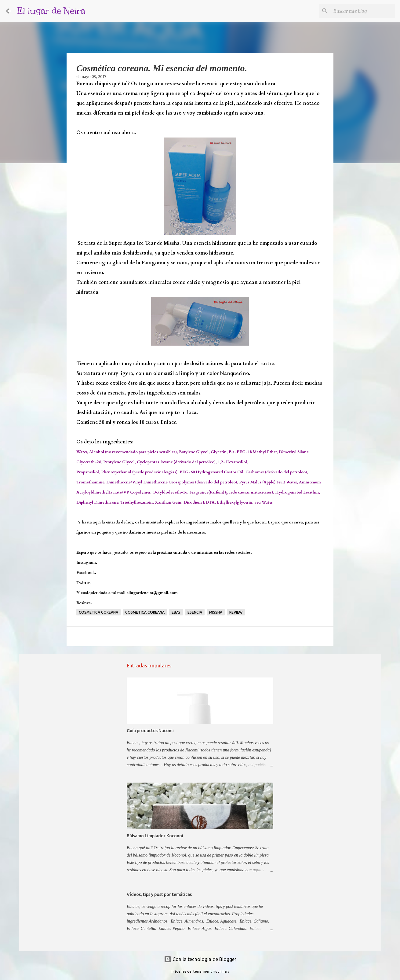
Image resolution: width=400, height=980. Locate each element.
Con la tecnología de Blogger (200, 959)
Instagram (86, 563)
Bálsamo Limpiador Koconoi (155, 836)
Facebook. (86, 573)
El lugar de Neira (51, 11)
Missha (216, 612)
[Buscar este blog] (363, 11)
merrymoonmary (216, 971)
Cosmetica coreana (98, 612)
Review (236, 612)
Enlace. (169, 422)
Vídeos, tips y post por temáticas (159, 894)
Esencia (195, 612)
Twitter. (84, 583)
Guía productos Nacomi (150, 731)
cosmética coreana (145, 612)
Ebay (176, 612)
